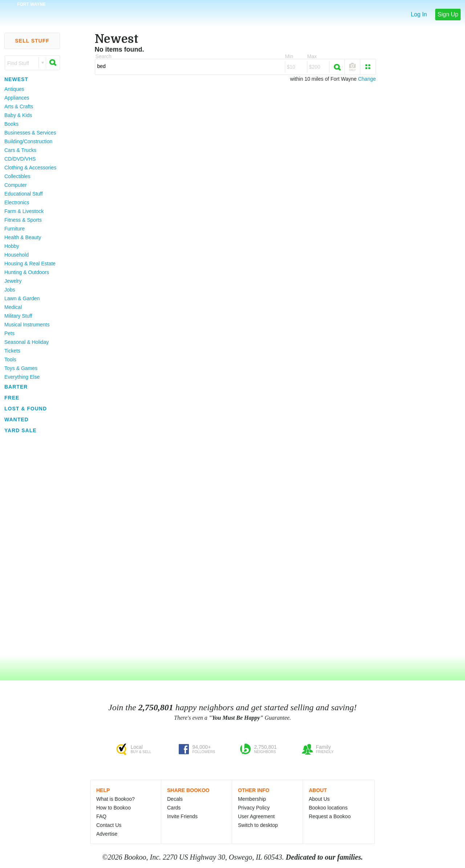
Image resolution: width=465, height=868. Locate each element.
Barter (16, 387)
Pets (9, 333)
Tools (10, 359)
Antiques (14, 89)
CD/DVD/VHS (20, 159)
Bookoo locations (328, 808)
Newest (16, 79)
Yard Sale (21, 430)
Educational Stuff (24, 194)
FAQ (101, 816)
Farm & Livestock (24, 211)
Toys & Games (21, 368)
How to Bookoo (114, 808)
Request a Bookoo (330, 816)
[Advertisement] (29, 545)
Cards (174, 808)
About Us (319, 799)
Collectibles (17, 176)
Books (11, 124)
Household (17, 255)
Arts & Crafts (19, 107)
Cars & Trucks (20, 150)
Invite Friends (182, 816)
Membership (252, 799)
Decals (175, 799)
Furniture (15, 229)
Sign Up (448, 14)
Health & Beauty (23, 237)
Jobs (10, 290)
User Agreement (256, 816)
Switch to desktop (258, 825)
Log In (419, 14)
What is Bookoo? (116, 799)
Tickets (12, 351)
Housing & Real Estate (30, 264)
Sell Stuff (32, 41)
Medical (13, 307)
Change (367, 79)
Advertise (107, 834)
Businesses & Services (30, 133)
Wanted (17, 419)
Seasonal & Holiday (27, 342)
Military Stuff (18, 316)
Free (12, 398)
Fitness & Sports (23, 220)
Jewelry (13, 281)
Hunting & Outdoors (27, 272)
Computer (15, 185)
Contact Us (109, 825)
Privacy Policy (254, 808)
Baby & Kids (18, 115)
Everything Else (22, 377)
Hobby (12, 246)
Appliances (17, 98)
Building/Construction (28, 141)
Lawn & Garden (22, 298)
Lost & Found (26, 409)
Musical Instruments (27, 325)
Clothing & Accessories (30, 168)
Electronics (17, 202)
